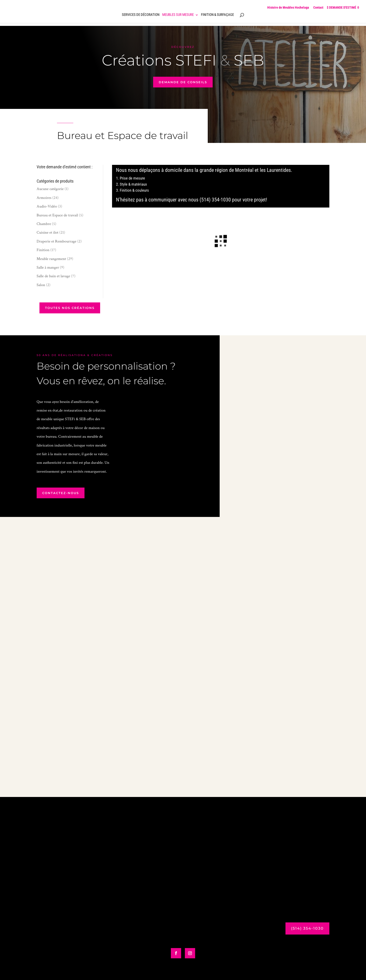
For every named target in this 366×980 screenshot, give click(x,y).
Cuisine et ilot (48, 232)
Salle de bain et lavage (53, 276)
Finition (43, 250)
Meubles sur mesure (178, 15)
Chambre (44, 224)
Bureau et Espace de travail (57, 215)
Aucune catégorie (50, 189)
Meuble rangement (51, 259)
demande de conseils (183, 82)
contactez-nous (61, 493)
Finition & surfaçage (217, 15)
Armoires (44, 198)
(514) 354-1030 (307, 928)
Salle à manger (48, 267)
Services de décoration (141, 15)
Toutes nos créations (70, 308)
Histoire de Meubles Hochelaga (288, 7)
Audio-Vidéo (47, 206)
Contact (318, 7)
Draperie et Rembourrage (56, 241)
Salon (41, 285)
